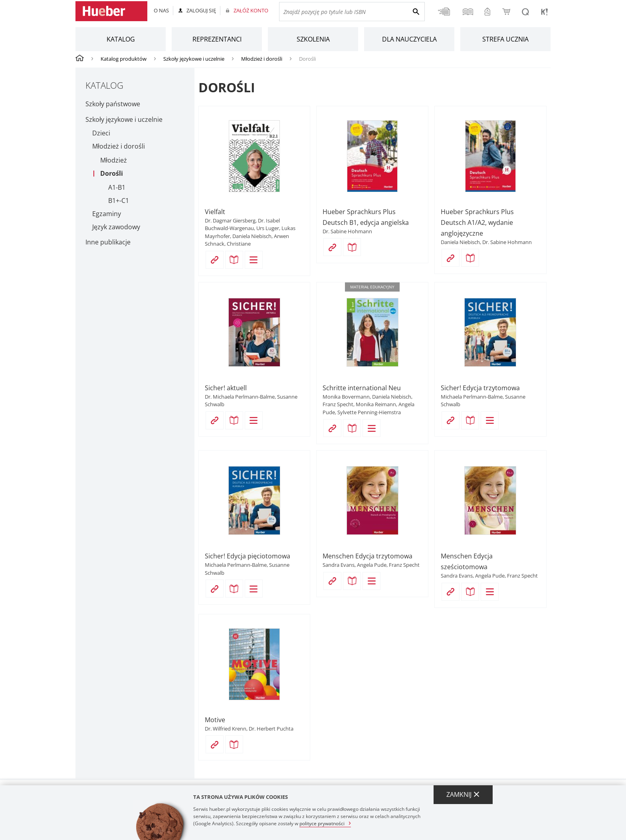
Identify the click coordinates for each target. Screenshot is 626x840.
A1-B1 (117, 188)
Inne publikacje (108, 242)
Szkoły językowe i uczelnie (194, 59)
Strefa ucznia (505, 39)
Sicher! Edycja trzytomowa (480, 388)
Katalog (121, 39)
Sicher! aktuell (226, 388)
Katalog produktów (124, 59)
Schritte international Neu (362, 388)
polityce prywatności (322, 823)
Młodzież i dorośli (262, 59)
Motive (215, 720)
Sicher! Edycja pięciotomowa (248, 556)
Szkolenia (313, 39)
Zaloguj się (201, 10)
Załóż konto (251, 10)
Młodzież (114, 160)
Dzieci (101, 133)
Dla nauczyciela (409, 39)
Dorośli (112, 174)
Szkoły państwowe (113, 104)
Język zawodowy (116, 227)
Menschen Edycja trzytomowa (367, 556)
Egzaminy (107, 214)
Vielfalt (215, 212)
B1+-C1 (119, 201)
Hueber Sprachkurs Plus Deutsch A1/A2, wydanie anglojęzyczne (477, 222)
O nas (161, 10)
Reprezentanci (217, 39)
